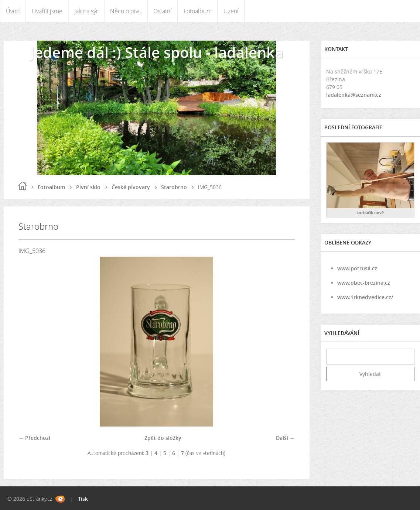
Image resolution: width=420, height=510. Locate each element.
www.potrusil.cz (357, 268)
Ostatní (163, 11)
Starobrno (174, 187)
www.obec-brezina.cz (364, 283)
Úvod (13, 11)
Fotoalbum (198, 11)
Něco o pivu (126, 11)
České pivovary (131, 187)
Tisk (83, 499)
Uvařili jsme (47, 11)
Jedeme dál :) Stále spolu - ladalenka (157, 52)
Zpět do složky (163, 438)
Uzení (231, 11)
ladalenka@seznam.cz (354, 95)
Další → (285, 438)
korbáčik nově (370, 213)
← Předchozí (34, 438)
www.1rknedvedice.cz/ (365, 297)
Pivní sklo (88, 187)
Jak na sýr (86, 11)
